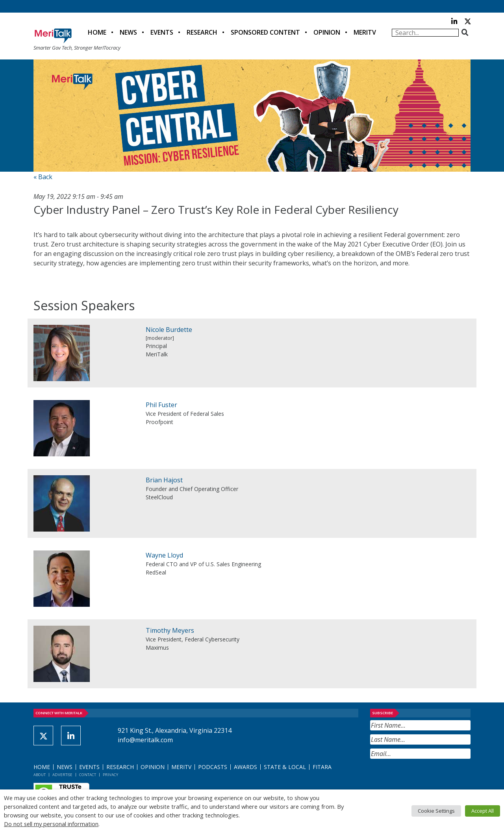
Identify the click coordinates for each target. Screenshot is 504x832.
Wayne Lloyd (164, 555)
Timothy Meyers (170, 630)
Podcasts (213, 767)
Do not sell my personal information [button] (51, 824)
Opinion (327, 32)
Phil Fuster (161, 405)
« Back (43, 177)
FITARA (322, 767)
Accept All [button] (483, 811)
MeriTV (365, 32)
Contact (88, 775)
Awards (246, 767)
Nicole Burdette (169, 330)
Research (202, 32)
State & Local (285, 767)
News (128, 32)
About (40, 775)
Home (97, 32)
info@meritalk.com (145, 740)
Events (162, 32)
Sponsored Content (265, 32)
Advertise (62, 775)
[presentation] (430, 778)
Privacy (110, 775)
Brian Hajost (164, 480)
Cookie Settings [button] (436, 811)
